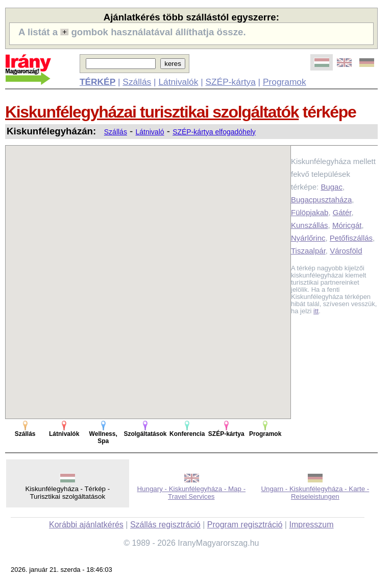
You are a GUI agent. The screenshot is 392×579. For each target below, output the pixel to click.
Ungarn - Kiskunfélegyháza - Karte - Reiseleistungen (315, 493)
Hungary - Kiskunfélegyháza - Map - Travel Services (191, 493)
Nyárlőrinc (308, 238)
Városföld (346, 251)
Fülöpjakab (310, 212)
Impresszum (311, 525)
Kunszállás (310, 225)
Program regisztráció (245, 525)
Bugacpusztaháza (321, 200)
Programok (285, 82)
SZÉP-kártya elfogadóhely (214, 132)
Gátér (342, 212)
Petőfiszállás (351, 238)
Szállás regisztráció (165, 525)
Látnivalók (178, 82)
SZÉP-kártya (231, 82)
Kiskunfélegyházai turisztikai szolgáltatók (152, 112)
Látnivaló (150, 132)
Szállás (137, 82)
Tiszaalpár (308, 251)
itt (316, 311)
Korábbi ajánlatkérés (86, 525)
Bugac (332, 187)
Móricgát (347, 225)
